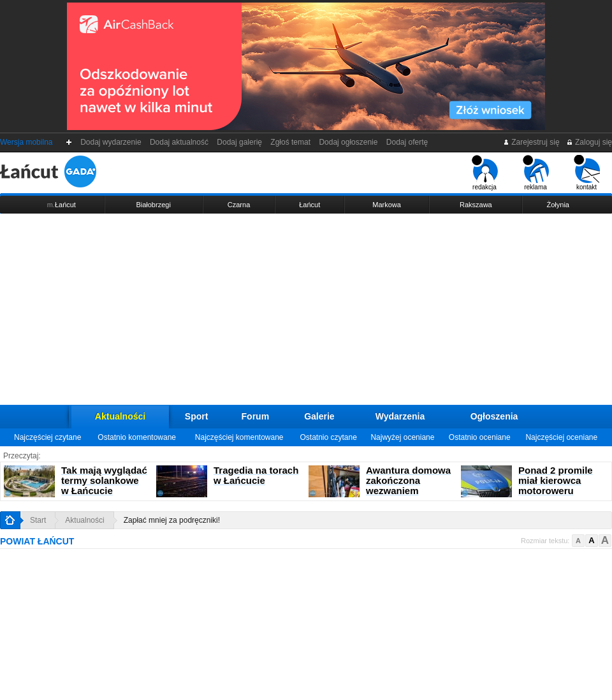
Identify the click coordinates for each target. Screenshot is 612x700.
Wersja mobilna (26, 142)
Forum (256, 416)
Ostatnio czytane (328, 437)
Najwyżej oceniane (402, 437)
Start (38, 520)
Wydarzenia (400, 416)
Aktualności (120, 416)
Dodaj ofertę (407, 142)
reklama (536, 173)
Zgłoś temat (291, 142)
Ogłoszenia (494, 416)
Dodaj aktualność (179, 142)
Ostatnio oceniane (480, 437)
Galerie (319, 416)
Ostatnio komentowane (137, 437)
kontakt (587, 173)
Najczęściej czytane (47, 437)
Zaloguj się (589, 142)
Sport (197, 416)
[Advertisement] (306, 309)
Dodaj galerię (240, 142)
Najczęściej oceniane (561, 437)
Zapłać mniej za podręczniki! (172, 520)
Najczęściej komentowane (239, 437)
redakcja (485, 173)
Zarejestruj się (531, 142)
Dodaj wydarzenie (111, 142)
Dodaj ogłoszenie (348, 142)
